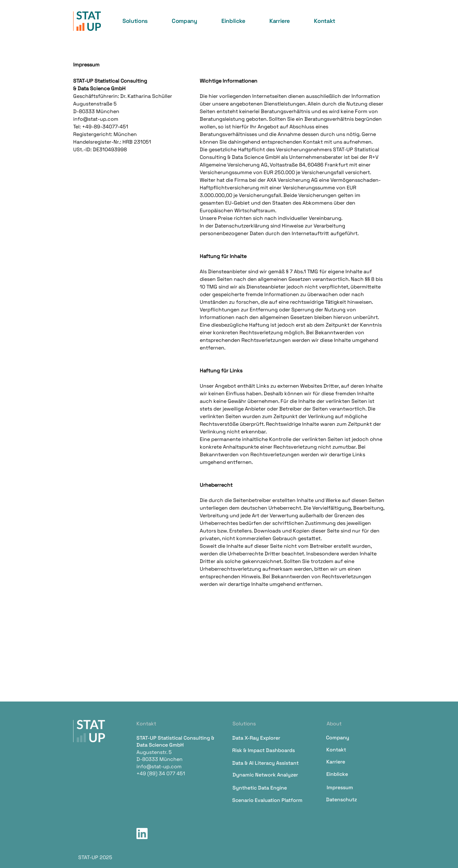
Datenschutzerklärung (242, 226)
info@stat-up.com (159, 766)
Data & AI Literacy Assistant (265, 763)
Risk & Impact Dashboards (264, 750)
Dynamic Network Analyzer (265, 775)
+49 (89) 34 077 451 (161, 773)
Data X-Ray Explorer (256, 738)
